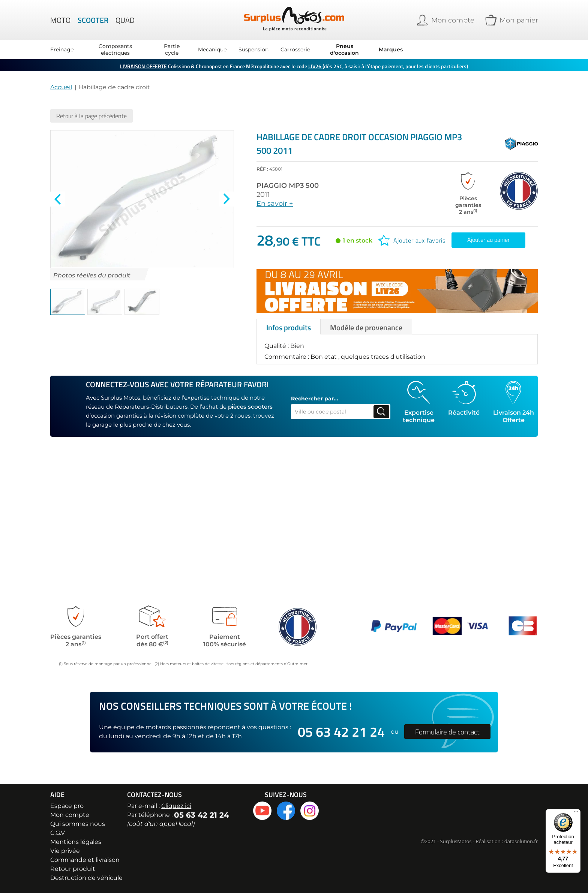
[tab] (289, 327)
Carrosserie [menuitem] (295, 49)
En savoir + (275, 204)
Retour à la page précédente (91, 116)
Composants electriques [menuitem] (115, 49)
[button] (68, 302)
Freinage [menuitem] (62, 49)
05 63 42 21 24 (341, 732)
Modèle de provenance (366, 327)
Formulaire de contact (447, 732)
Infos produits (289, 327)
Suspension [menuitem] (253, 49)
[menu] (226, 49)
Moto (60, 20)
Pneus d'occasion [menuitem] (344, 49)
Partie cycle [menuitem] (172, 49)
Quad (125, 20)
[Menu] (576, 814)
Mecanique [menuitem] (212, 49)
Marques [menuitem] (391, 49)
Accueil (61, 87)
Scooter (93, 20)
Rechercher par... (315, 399)
